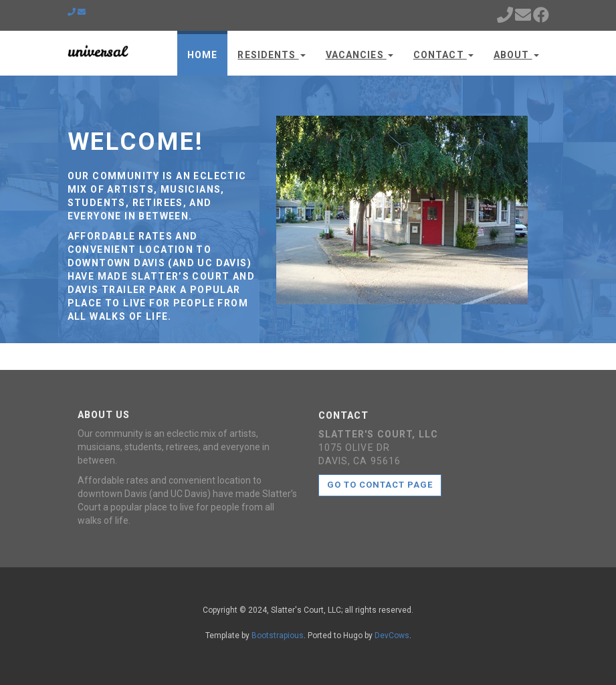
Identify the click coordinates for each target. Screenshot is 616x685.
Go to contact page (380, 485)
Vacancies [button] (360, 55)
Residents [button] (271, 55)
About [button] (516, 55)
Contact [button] (443, 55)
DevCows (392, 635)
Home (202, 55)
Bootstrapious (278, 635)
